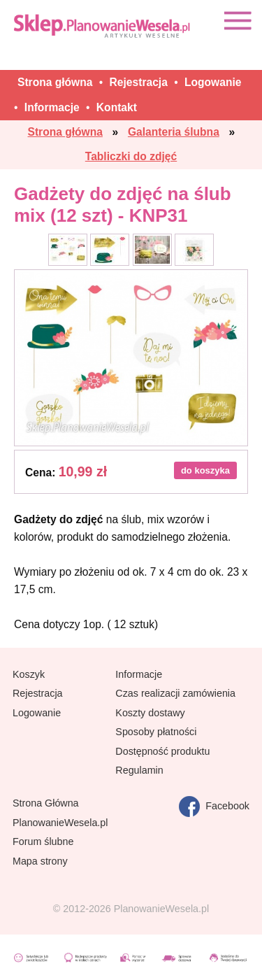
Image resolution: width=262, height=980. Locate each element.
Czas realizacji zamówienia (175, 693)
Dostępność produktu (162, 751)
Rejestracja (38, 693)
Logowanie (37, 713)
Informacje (139, 674)
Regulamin (139, 770)
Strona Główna (46, 803)
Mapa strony (40, 861)
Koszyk (29, 674)
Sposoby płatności (156, 732)
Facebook (214, 807)
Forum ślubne (43, 841)
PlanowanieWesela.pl (60, 823)
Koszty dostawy (150, 713)
